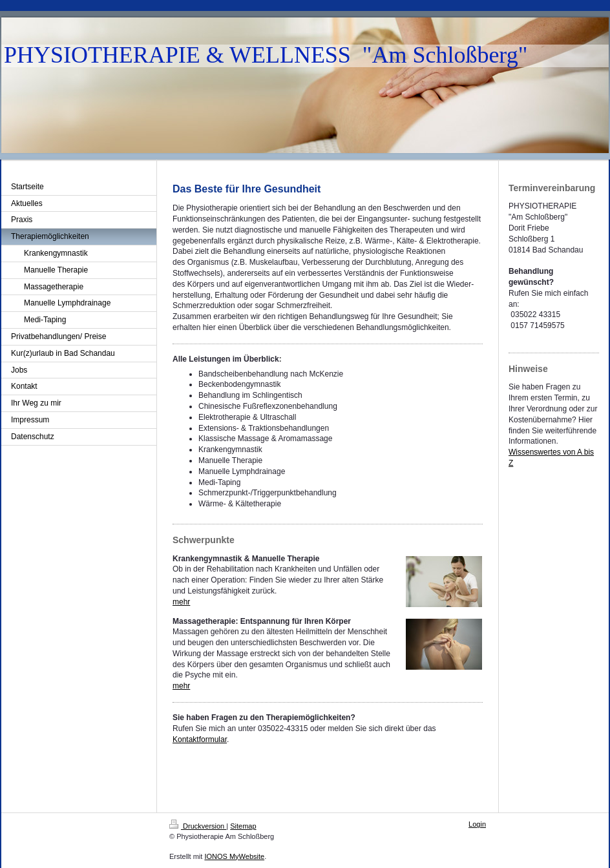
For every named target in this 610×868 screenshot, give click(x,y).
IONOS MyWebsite (234, 856)
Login (477, 824)
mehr (181, 602)
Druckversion (198, 826)
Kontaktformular (200, 739)
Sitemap (243, 826)
